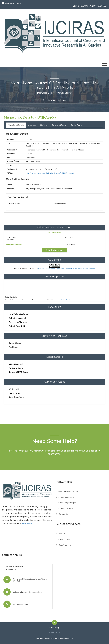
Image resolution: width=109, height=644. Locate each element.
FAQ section (35, 451)
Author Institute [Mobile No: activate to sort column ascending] (60, 204)
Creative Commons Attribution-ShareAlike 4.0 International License (67, 269)
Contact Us (63, 514)
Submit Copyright (17, 326)
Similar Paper (77, 125)
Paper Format (15, 393)
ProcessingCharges (18, 322)
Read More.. (27, 523)
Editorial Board (16, 364)
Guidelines (14, 389)
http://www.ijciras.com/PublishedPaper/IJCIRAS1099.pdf (50, 173)
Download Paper (59, 125)
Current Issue (15, 343)
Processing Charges (67, 503)
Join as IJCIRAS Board (19, 372)
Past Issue (14, 347)
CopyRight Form (16, 397)
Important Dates (55, 233)
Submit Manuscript (54, 250)
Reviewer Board (16, 368)
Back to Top (54, 628)
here (76, 451)
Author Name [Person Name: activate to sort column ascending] (14, 204)
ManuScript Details (16, 125)
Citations (44, 125)
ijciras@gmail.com (12, 3)
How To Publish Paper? (19, 314)
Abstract (32, 125)
